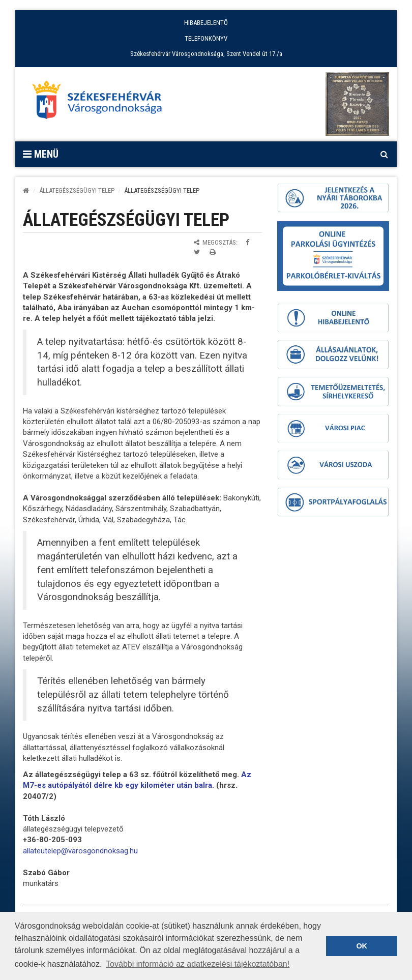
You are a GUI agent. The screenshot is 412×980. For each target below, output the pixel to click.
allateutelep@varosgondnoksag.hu (80, 851)
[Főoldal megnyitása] (102, 103)
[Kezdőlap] (26, 190)
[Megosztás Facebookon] (247, 242)
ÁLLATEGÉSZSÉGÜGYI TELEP (77, 190)
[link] (80, 851)
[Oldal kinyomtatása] (213, 252)
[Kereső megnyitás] (384, 154)
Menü (41, 154)
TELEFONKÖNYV (206, 38)
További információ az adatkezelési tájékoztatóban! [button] (198, 964)
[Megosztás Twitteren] (197, 252)
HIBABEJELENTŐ (206, 23)
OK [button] (362, 946)
